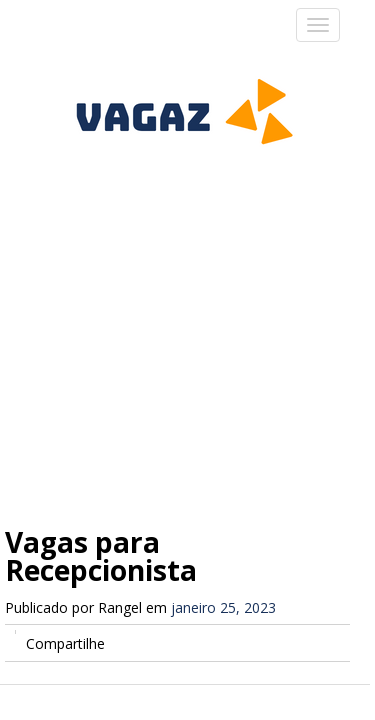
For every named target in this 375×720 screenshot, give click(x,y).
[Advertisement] (187, 301)
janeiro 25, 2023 (223, 607)
